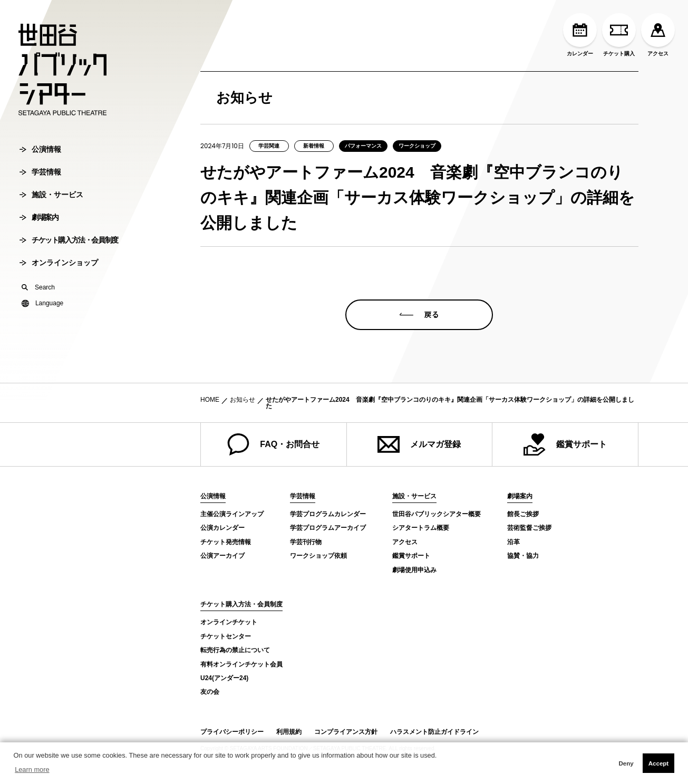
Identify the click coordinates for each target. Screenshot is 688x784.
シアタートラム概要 (421, 528)
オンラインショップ (59, 297)
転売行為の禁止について (235, 650)
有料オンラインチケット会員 (241, 664)
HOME (210, 400)
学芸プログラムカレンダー (328, 514)
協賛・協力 (523, 556)
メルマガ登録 (419, 444)
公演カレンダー (222, 528)
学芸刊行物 (306, 542)
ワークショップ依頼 (318, 556)
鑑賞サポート (565, 444)
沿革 (513, 542)
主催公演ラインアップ (232, 514)
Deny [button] (626, 763)
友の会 (210, 692)
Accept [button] (658, 763)
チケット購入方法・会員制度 (69, 275)
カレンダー (580, 35)
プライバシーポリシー (232, 732)
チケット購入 (619, 35)
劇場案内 (39, 252)
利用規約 (289, 732)
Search (38, 322)
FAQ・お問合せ (273, 444)
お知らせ (243, 400)
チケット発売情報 (226, 542)
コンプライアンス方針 (346, 732)
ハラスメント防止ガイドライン (434, 732)
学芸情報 (40, 207)
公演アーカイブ (222, 556)
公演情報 (40, 184)
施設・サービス (51, 229)
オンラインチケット (229, 622)
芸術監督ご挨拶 (529, 528)
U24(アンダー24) (224, 678)
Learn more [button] (32, 770)
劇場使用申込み (414, 570)
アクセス (658, 35)
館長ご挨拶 (523, 514)
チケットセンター (226, 636)
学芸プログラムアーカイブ (328, 528)
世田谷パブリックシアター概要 (437, 514)
